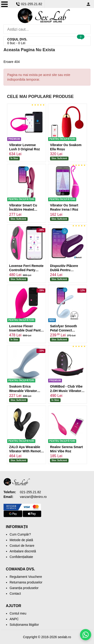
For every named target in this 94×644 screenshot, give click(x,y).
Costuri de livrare (22, 546)
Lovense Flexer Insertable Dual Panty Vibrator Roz (26, 330)
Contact (15, 594)
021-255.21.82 (29, 4)
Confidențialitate (21, 557)
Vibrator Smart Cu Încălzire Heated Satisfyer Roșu (23, 209)
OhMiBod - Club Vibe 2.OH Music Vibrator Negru (66, 391)
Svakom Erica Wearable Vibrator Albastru (23, 391)
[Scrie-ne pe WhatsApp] (86, 635)
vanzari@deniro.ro (33, 497)
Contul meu (18, 613)
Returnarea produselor (26, 582)
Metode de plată (21, 540)
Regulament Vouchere (26, 577)
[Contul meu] (88, 4)
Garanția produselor (24, 588)
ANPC (14, 619)
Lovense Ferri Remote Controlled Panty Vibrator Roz (26, 270)
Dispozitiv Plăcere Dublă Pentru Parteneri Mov (64, 270)
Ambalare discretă (23, 551)
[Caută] (86, 29)
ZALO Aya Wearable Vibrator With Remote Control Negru (26, 451)
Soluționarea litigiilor (24, 625)
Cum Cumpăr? (20, 534)
